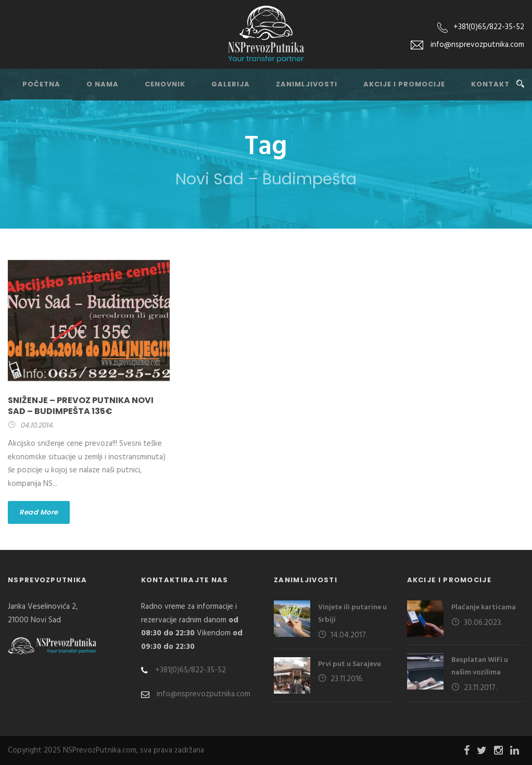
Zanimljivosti (307, 84)
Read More (39, 512)
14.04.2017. (349, 635)
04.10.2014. (37, 425)
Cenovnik (165, 84)
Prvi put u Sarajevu (350, 664)
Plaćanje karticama (484, 607)
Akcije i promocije (404, 84)
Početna (41, 84)
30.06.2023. (483, 623)
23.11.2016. (347, 679)
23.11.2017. (480, 688)
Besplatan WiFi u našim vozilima (480, 666)
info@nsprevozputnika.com (196, 694)
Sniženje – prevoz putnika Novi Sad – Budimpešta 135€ (81, 406)
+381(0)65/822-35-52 (489, 27)
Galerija (231, 84)
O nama (103, 84)
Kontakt (490, 84)
